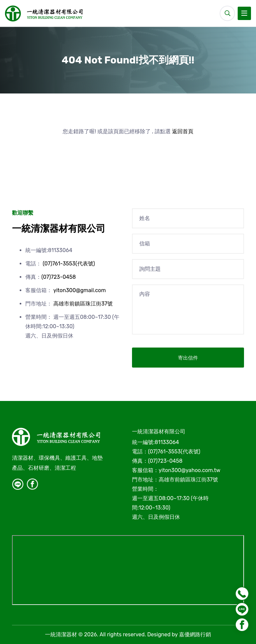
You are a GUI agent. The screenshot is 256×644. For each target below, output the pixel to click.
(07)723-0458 (58, 277)
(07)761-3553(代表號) (69, 264)
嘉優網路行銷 (195, 634)
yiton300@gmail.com (80, 290)
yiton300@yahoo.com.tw (189, 470)
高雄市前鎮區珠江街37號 (83, 304)
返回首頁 (183, 131)
